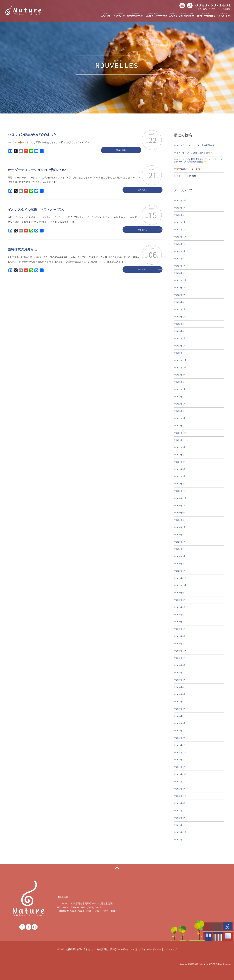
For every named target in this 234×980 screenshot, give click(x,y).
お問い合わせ (84, 949)
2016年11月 (181, 716)
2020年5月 (181, 542)
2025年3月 (181, 215)
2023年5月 (181, 317)
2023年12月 (182, 280)
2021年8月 (181, 447)
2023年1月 (181, 346)
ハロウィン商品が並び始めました (32, 135)
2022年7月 (181, 389)
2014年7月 (181, 760)
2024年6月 (181, 258)
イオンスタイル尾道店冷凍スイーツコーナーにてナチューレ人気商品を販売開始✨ (198, 160)
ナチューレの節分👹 (186, 176)
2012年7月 (181, 811)
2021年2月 (181, 484)
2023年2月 (181, 338)
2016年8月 (181, 723)
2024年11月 (181, 237)
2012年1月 (181, 825)
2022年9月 (181, 375)
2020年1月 (181, 571)
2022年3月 (181, 418)
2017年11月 (181, 702)
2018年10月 (182, 651)
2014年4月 (181, 767)
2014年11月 (181, 752)
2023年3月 (181, 331)
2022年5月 (181, 404)
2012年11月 (181, 796)
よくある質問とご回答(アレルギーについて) (114, 949)
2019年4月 (181, 629)
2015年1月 (181, 745)
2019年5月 (181, 622)
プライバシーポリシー (150, 949)
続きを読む (126, 150)
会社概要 (70, 949)
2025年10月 (182, 200)
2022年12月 (182, 353)
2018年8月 (181, 665)
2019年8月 (181, 600)
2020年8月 (181, 520)
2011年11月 (181, 832)
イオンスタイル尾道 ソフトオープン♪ (36, 210)
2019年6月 (181, 615)
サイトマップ (170, 949)
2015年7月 (181, 738)
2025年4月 (181, 208)
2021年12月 (182, 433)
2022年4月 (181, 411)
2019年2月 (181, 644)
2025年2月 (181, 222)
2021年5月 (181, 469)
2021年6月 (181, 462)
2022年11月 (181, 360)
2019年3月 (181, 636)
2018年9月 (181, 658)
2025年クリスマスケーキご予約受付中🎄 (195, 145)
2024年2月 (181, 273)
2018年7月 (181, 673)
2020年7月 (181, 527)
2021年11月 (181, 440)
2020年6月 (181, 535)
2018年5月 (181, 687)
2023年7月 (181, 309)
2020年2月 (181, 564)
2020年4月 (181, 549)
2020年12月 (182, 491)
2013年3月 (181, 789)
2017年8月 (181, 709)
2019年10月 (182, 585)
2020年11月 (181, 498)
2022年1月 (181, 426)
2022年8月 (181, 382)
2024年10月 (182, 244)
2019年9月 (181, 593)
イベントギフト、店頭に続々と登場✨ (195, 153)
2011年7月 (181, 840)
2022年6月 (181, 397)
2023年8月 (181, 302)
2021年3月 (181, 476)
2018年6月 (181, 680)
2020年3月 (181, 556)
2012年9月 (181, 803)
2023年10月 (182, 288)
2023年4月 (181, 324)
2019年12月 (182, 578)
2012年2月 (181, 818)
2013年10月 (182, 774)
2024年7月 (181, 251)
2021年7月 (181, 455)
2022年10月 (182, 367)
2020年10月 (182, 506)
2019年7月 (181, 607)
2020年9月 (181, 513)
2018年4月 (181, 694)
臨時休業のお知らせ (22, 249)
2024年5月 (181, 266)
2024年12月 (182, 229)
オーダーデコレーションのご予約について (39, 170)
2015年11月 (181, 731)
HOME (60, 949)
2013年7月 (181, 781)
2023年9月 (181, 295)
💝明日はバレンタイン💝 (188, 169)
